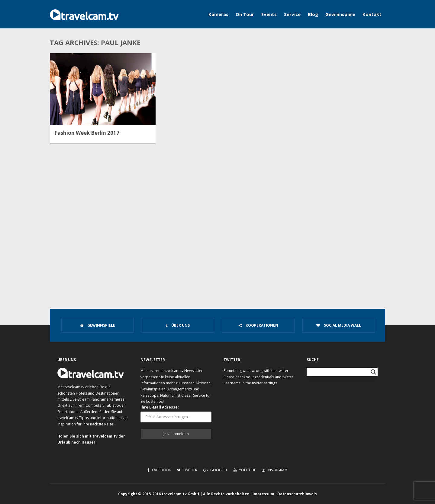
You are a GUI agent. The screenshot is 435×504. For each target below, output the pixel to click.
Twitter (187, 470)
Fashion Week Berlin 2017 (87, 133)
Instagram (275, 470)
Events (269, 14)
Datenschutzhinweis (297, 494)
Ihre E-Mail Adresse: (160, 407)
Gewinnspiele (340, 14)
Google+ (215, 470)
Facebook (159, 470)
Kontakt (372, 14)
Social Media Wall (339, 325)
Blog (313, 14)
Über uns (178, 325)
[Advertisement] (217, 250)
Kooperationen (258, 325)
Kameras (218, 14)
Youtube (245, 470)
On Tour (245, 14)
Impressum (263, 494)
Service (292, 14)
